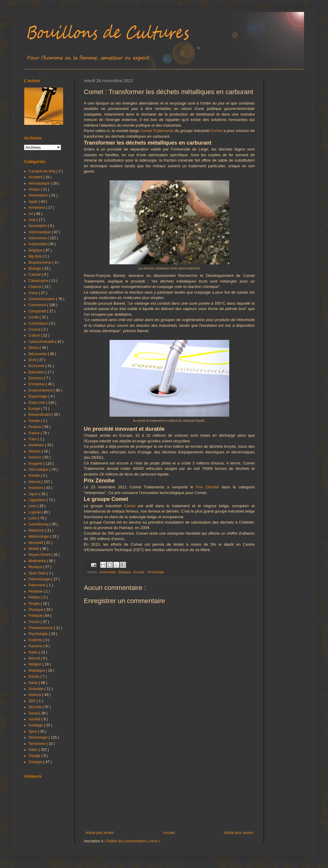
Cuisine (35, 329)
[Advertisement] (169, 781)
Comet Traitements (157, 131)
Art (31, 214)
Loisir (33, 518)
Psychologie (39, 634)
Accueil (169, 833)
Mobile (34, 549)
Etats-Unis (37, 403)
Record (35, 658)
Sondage (36, 725)
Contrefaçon (39, 323)
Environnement (41, 390)
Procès (35, 622)
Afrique (35, 189)
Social (34, 713)
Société (35, 719)
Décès (34, 348)
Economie (37, 366)
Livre (33, 506)
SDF (32, 701)
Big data (35, 256)
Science (35, 695)
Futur (33, 439)
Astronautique (40, 232)
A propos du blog (42, 171)
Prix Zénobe (207, 487)
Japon (34, 494)
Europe (139, 572)
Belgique (125, 572)
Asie (32, 220)
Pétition (35, 597)
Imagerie (36, 464)
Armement (37, 208)
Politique (36, 616)
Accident (36, 177)
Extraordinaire (40, 415)
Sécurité (35, 707)
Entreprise (37, 384)
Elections (36, 378)
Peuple (35, 604)
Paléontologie (40, 579)
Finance (35, 427)
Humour (35, 457)
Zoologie (36, 762)
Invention (36, 488)
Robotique (37, 671)
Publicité (36, 640)
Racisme (36, 646)
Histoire (35, 451)
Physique (36, 610)
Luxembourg (39, 524)
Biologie (35, 269)
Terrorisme (37, 744)
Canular (35, 274)
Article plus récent (100, 833)
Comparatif (38, 311)
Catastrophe (39, 281)
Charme (35, 287)
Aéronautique (40, 183)
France (35, 433)
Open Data (38, 573)
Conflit (34, 317)
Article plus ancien (239, 833)
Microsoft (36, 543)
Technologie (156, 572)
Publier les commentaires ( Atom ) (133, 841)
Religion (35, 664)
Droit (33, 360)
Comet (217, 131)
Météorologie (39, 536)
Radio (34, 652)
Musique (36, 567)
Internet (35, 482)
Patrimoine (38, 585)
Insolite (35, 476)
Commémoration (42, 299)
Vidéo (34, 750)
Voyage (35, 756)
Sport (33, 731)
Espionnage (38, 396)
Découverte (38, 354)
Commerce (38, 305)
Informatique (39, 470)
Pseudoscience (41, 628)
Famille (35, 421)
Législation (38, 500)
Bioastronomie (40, 263)
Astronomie (38, 238)
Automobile (108, 572)
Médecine (37, 530)
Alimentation (39, 195)
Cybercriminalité (42, 342)
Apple (34, 202)
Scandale (36, 689)
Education (37, 372)
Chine (34, 293)
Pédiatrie (36, 591)
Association (38, 226)
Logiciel (35, 512)
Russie (34, 677)
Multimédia (38, 561)
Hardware (37, 445)
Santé (34, 683)
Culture (35, 335)
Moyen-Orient (40, 555)
